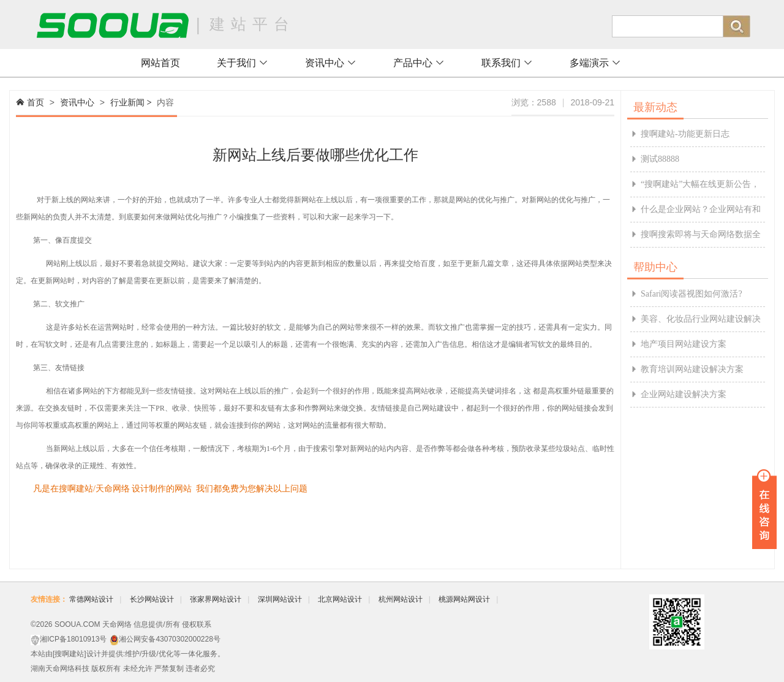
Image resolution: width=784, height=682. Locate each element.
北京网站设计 (340, 599)
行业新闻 (127, 102)
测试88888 (660, 159)
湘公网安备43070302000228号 (169, 639)
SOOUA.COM (77, 624)
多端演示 (595, 63)
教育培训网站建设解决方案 (692, 369)
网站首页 (160, 63)
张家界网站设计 (216, 599)
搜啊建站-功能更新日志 (685, 134)
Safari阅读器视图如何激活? (692, 294)
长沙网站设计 (152, 599)
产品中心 (419, 63)
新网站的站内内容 (379, 449)
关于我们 (243, 63)
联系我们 (507, 63)
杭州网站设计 (401, 599)
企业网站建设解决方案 (684, 394)
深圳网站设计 (280, 599)
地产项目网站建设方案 (684, 344)
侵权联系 (197, 624)
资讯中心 (331, 63)
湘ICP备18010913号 (73, 639)
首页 (36, 102)
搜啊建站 (69, 654)
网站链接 (576, 408)
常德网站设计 (91, 599)
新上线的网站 (73, 200)
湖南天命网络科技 (60, 669)
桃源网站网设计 (464, 599)
